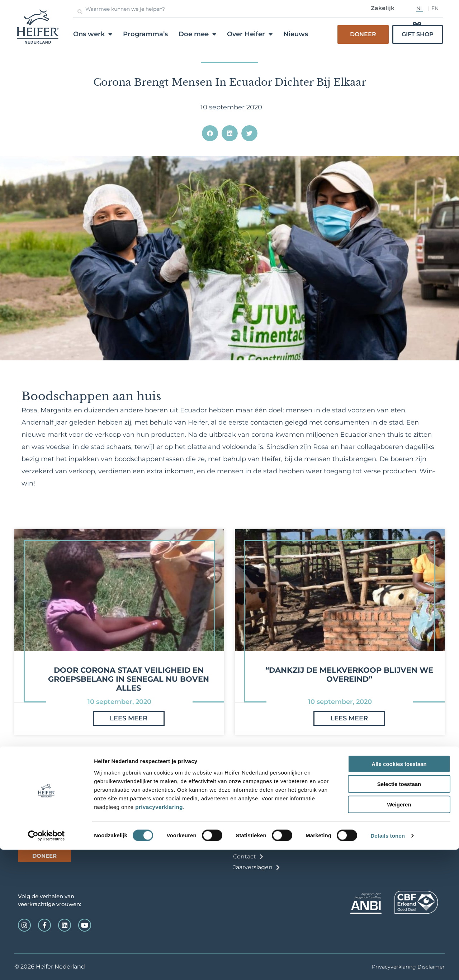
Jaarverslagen (253, 867)
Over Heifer (250, 34)
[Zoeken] (80, 12)
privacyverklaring (159, 937)
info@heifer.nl (33, 811)
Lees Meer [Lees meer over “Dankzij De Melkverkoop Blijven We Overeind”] (349, 723)
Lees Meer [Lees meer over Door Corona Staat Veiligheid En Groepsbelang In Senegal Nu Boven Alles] (129, 723)
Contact (245, 856)
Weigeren (399, 934)
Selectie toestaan (399, 914)
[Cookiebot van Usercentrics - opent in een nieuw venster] (46, 966)
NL (420, 8)
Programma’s (145, 34)
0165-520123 (35, 803)
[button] (210, 133)
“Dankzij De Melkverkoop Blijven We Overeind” (349, 674)
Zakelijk (383, 8)
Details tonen (387, 966)
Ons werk (93, 34)
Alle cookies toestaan (399, 894)
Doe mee (197, 34)
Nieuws (296, 34)
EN (435, 8)
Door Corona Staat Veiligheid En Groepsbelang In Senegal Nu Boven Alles (129, 679)
